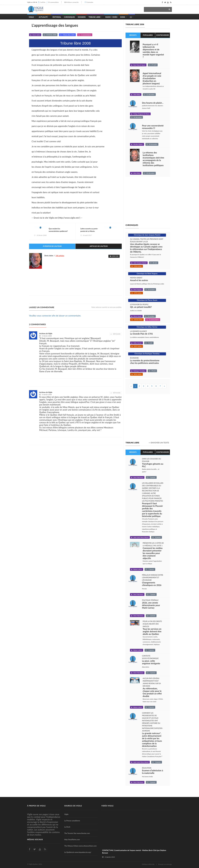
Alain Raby (137, 95)
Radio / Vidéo (111, 17)
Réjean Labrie (138, 569)
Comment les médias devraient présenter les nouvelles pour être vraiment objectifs (153, 553)
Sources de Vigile (73, 806)
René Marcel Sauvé (139, 65)
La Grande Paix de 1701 (142, 334)
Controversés (163, 35)
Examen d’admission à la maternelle (153, 772)
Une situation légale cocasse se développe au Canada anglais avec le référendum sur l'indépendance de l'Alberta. (146, 248)
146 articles (60, 256)
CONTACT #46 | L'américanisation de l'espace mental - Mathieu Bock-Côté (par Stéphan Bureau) (134, 852)
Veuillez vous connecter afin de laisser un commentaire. (55, 316)
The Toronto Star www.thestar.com (77, 833)
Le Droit (67, 827)
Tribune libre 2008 (69, 35)
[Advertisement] (75, 287)
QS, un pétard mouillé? (141, 307)
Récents (133, 35)
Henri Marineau (138, 477)
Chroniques (69, 17)
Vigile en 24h (31, 2)
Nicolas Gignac (138, 144)
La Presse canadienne (72, 821)
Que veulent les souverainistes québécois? (58, 230)
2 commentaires (86, 35)
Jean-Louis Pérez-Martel (141, 537)
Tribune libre (132, 443)
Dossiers (82, 17)
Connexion (90, 2)
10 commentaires (53, 2)
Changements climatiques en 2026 (152, 584)
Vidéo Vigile (107, 806)
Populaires (148, 35)
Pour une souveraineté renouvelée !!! (153, 127)
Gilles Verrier (138, 343)
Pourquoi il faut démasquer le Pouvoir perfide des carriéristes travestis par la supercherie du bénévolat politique (152, 510)
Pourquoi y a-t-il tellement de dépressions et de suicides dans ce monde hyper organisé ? (153, 51)
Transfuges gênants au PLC (153, 465)
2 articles (43, 2)
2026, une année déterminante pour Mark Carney (151, 605)
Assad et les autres (139, 280)
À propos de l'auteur (52, 246)
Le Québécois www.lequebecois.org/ (78, 852)
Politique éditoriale (148, 864)
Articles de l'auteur (99, 246)
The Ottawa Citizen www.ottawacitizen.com (80, 846)
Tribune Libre (95, 17)
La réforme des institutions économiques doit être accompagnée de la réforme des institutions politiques (153, 159)
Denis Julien (36, 35)
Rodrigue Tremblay (139, 371)
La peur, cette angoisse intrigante (151, 662)
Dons (123, 17)
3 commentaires (154, 320)
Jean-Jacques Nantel (140, 263)
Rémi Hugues (138, 290)
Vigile (31, 17)
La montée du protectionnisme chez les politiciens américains (145, 362)
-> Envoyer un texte (159, 443)
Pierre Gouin (137, 316)
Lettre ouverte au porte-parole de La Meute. (89, 230)
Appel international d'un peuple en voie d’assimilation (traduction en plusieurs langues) (152, 78)
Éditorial (57, 17)
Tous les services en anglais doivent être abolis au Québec (152, 631)
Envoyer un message (165, 864)
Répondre (115, 334)
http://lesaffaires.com (72, 840)
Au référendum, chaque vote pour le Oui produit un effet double (152, 692)
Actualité (43, 17)
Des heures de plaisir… (153, 103)
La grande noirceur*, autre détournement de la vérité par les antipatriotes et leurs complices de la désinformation (152, 740)
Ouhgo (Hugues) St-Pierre (141, 114)
